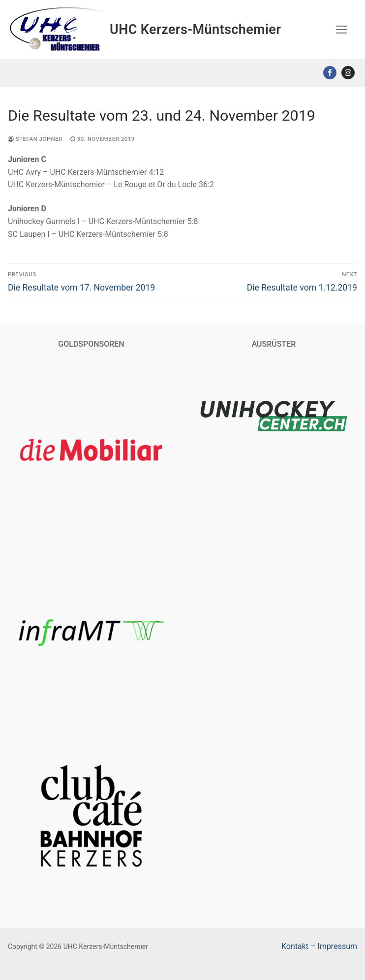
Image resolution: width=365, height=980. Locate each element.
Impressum (338, 946)
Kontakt (295, 946)
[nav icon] (341, 30)
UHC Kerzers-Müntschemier (195, 30)
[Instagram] (348, 73)
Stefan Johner (35, 139)
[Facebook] (330, 73)
